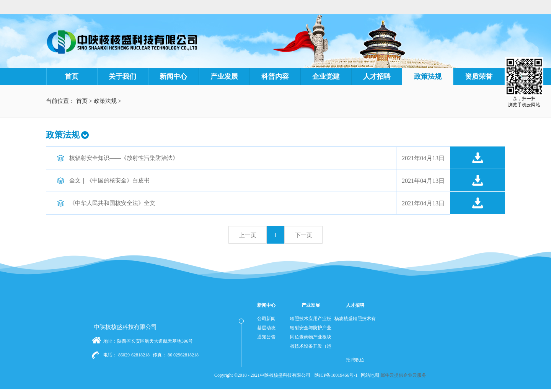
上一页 (248, 235)
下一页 (304, 235)
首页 (72, 76)
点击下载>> (478, 158)
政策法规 (105, 101)
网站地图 (369, 375)
